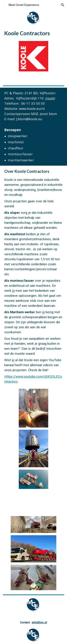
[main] (34, 33)
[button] (4, 5)
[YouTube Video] (33, 503)
